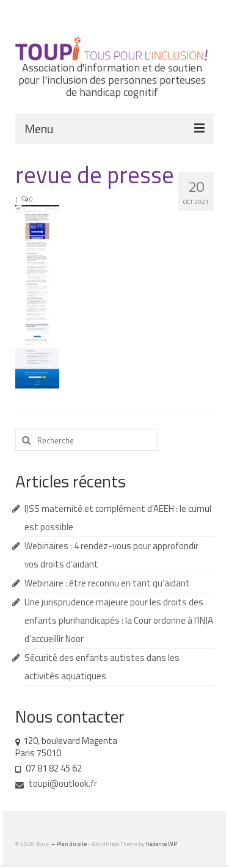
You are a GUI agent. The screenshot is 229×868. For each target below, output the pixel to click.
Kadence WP (162, 844)
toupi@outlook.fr (56, 783)
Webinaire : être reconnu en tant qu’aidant (107, 583)
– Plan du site (70, 844)
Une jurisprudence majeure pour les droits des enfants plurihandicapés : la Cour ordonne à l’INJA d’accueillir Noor (119, 620)
